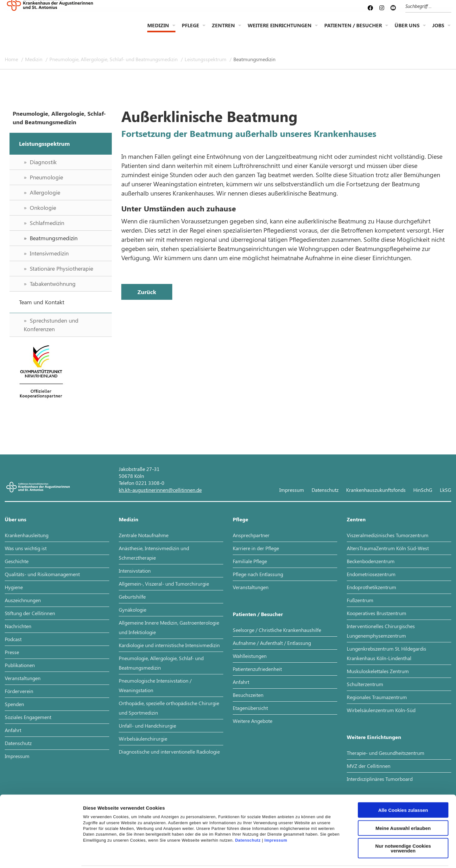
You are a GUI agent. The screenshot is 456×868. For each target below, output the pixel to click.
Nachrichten (18, 626)
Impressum (276, 812)
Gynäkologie (133, 610)
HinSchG (423, 490)
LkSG (446, 490)
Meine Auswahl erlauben (403, 800)
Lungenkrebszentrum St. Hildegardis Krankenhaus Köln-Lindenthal (386, 653)
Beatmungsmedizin (254, 59)
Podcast (13, 639)
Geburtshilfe (132, 597)
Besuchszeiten (248, 695)
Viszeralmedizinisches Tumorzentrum (388, 535)
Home (12, 59)
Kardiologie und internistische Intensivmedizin (169, 645)
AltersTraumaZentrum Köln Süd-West (388, 548)
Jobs (438, 30)
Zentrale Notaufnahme (144, 535)
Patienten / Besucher (353, 30)
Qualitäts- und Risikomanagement (42, 574)
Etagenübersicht (250, 708)
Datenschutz (248, 812)
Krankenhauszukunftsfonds (376, 490)
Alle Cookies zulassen (403, 782)
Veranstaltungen (23, 678)
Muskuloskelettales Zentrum (378, 671)
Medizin (158, 30)
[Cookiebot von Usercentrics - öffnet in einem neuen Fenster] (41, 856)
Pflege (190, 30)
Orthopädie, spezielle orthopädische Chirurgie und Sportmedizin (169, 708)
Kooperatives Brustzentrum (377, 613)
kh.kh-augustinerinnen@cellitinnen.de (160, 490)
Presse (12, 652)
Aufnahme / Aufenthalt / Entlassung (272, 643)
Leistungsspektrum (206, 59)
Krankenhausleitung (27, 535)
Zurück (147, 292)
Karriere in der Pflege (256, 548)
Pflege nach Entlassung (258, 574)
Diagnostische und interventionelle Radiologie (169, 752)
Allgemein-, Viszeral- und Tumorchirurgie (164, 584)
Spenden (14, 704)
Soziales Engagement (28, 717)
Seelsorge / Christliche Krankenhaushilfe (277, 630)
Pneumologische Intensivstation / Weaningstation (155, 685)
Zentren (223, 30)
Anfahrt (13, 730)
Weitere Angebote (253, 721)
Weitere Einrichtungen (280, 30)
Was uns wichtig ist (26, 548)
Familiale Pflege (250, 561)
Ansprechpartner (251, 535)
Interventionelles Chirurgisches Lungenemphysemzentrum (381, 631)
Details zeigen (337, 855)
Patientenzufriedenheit (257, 669)
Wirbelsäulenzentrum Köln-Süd (381, 710)
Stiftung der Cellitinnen (30, 613)
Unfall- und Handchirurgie (147, 726)
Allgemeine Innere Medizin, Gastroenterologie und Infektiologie (169, 627)
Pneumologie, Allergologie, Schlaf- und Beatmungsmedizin (114, 59)
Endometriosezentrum (371, 574)
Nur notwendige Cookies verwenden (403, 820)
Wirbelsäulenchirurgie (143, 739)
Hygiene (14, 587)
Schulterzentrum (365, 684)
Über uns (407, 30)
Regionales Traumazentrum (377, 697)
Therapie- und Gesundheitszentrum (386, 753)
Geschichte (17, 561)
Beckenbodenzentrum (371, 561)
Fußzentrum (360, 600)
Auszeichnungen (23, 600)
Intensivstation (135, 571)
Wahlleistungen (250, 656)
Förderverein (19, 691)
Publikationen (20, 665)
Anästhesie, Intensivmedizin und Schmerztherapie (154, 553)
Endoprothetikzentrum (371, 587)
